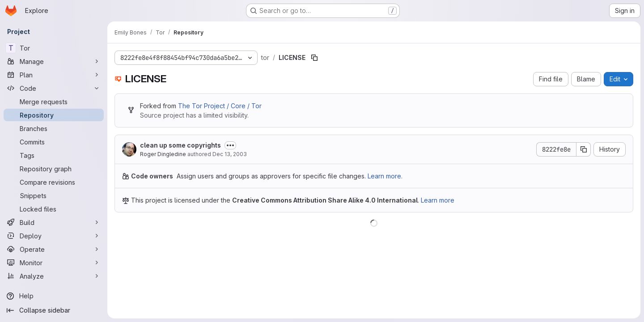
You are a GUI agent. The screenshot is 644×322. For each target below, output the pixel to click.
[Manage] (54, 61)
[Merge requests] (54, 102)
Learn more (438, 200)
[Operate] (54, 249)
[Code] (54, 88)
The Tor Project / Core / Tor (220, 106)
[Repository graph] (54, 169)
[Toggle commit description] (230, 145)
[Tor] (54, 48)
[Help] (54, 296)
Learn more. (385, 176)
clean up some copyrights (180, 145)
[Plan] (54, 75)
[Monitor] (54, 263)
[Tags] (54, 155)
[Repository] (54, 115)
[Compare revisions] (54, 182)
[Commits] (54, 142)
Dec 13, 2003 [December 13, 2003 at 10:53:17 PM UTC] (230, 154)
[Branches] (54, 128)
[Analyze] (54, 276)
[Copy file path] (314, 58)
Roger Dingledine (163, 154)
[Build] (54, 222)
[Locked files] (54, 209)
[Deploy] (54, 236)
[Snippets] (54, 195)
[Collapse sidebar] (54, 310)
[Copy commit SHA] (584, 149)
